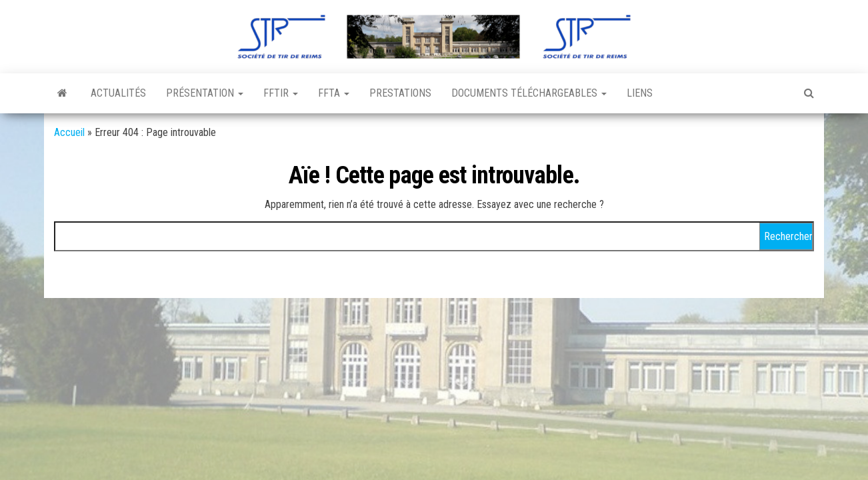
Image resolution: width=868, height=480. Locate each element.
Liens (640, 93)
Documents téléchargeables (529, 93)
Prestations (400, 93)
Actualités (118, 93)
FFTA (334, 93)
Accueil (69, 132)
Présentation (205, 93)
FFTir (281, 93)
